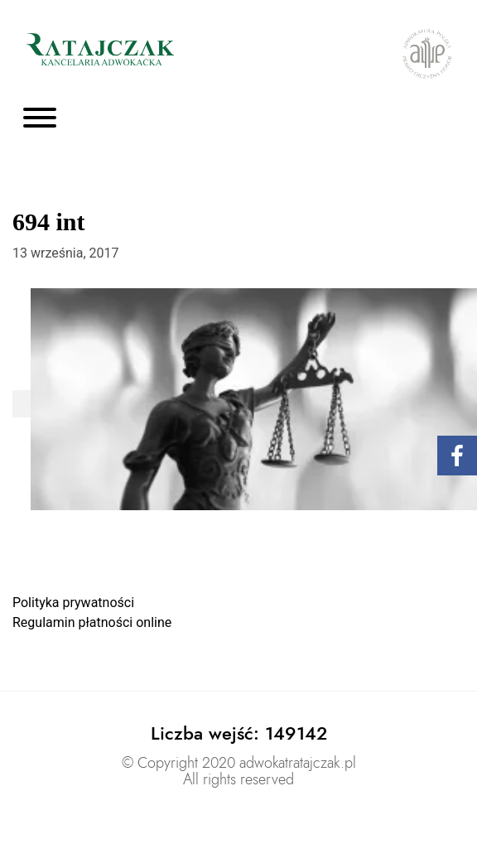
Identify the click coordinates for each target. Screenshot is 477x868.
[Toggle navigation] (40, 119)
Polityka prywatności (73, 603)
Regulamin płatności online (92, 622)
